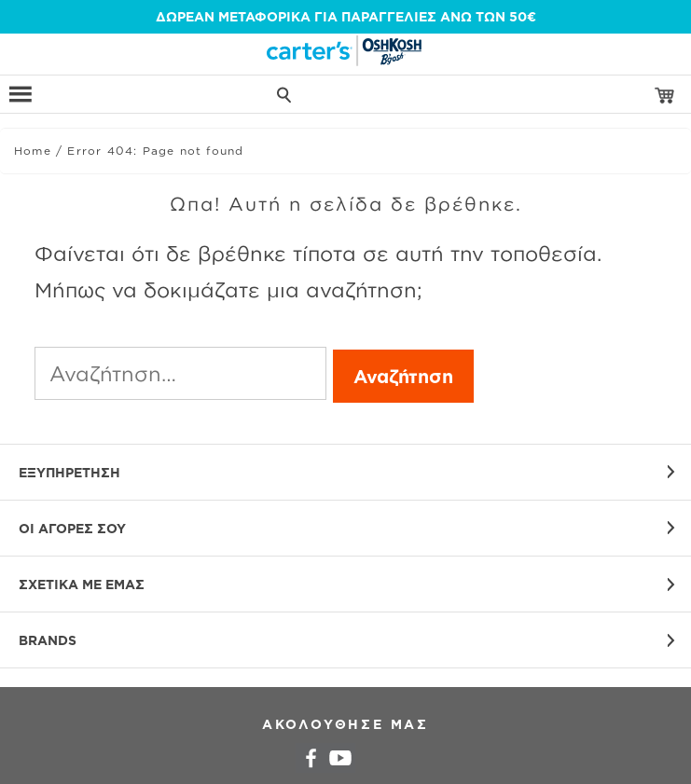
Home (33, 151)
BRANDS (48, 640)
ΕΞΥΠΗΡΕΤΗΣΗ (69, 472)
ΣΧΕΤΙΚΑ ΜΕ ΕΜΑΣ (82, 584)
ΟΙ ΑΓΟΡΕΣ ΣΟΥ (72, 528)
